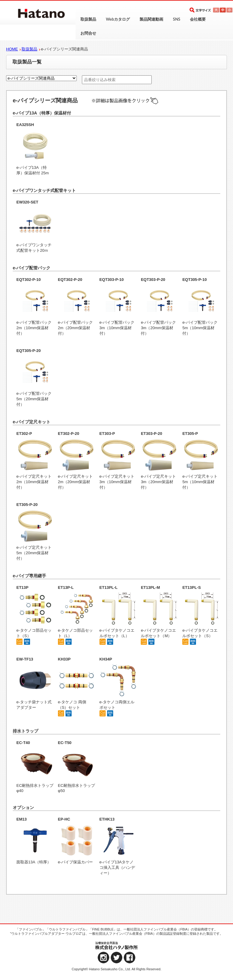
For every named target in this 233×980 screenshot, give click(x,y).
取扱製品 (88, 19)
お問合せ (88, 33)
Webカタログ (118, 19)
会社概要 (198, 19)
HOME (12, 49)
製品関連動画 (151, 19)
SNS (177, 19)
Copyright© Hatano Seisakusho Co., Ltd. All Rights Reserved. (116, 969)
